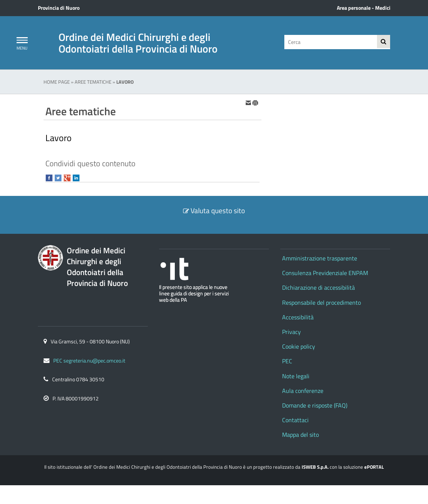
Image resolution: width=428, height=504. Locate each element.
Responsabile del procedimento (321, 302)
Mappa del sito (300, 435)
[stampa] (255, 102)
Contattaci (295, 420)
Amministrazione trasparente (320, 258)
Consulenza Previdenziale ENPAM (325, 273)
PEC (287, 361)
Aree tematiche (93, 82)
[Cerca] (330, 42)
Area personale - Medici (364, 8)
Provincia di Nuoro (59, 8)
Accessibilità (298, 317)
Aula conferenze (303, 391)
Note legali (296, 376)
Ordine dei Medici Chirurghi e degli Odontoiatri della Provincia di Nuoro (138, 43)
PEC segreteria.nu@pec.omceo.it (89, 361)
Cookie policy (299, 346)
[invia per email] (249, 102)
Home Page (57, 82)
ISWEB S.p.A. (315, 467)
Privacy (291, 332)
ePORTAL (374, 467)
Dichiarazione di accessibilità (318, 287)
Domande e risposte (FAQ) (315, 405)
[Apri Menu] (22, 40)
